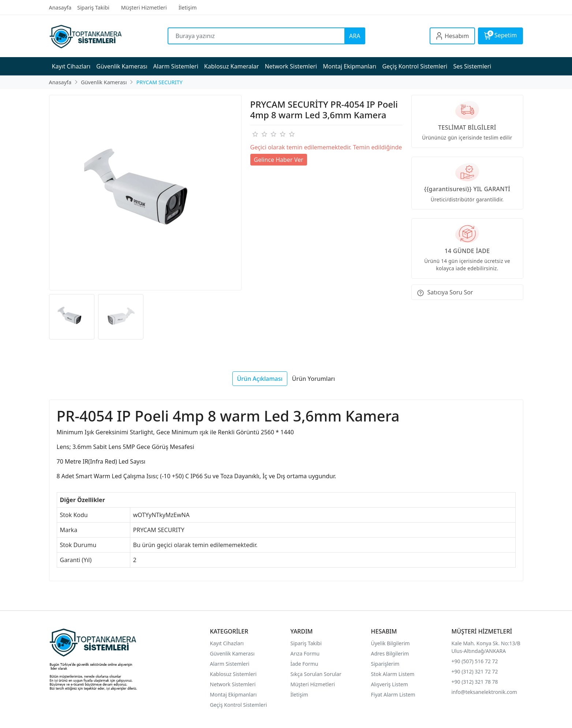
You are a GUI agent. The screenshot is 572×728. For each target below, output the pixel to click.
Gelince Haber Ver (279, 160)
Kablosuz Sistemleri (233, 674)
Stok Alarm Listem (393, 674)
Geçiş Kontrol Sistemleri (239, 705)
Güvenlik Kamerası (232, 653)
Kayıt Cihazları (227, 643)
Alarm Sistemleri (230, 664)
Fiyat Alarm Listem (393, 694)
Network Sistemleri (234, 684)
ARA (355, 36)
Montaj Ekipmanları (233, 694)
